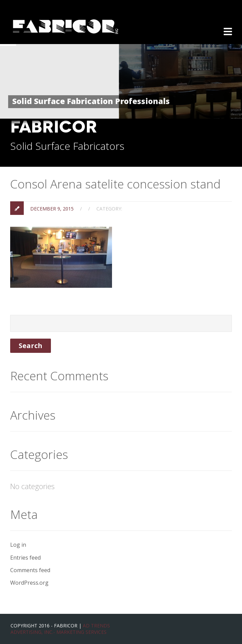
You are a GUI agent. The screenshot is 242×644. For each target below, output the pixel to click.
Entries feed (25, 558)
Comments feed (30, 570)
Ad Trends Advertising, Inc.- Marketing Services (60, 629)
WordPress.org (29, 583)
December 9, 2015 (52, 209)
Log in (18, 545)
